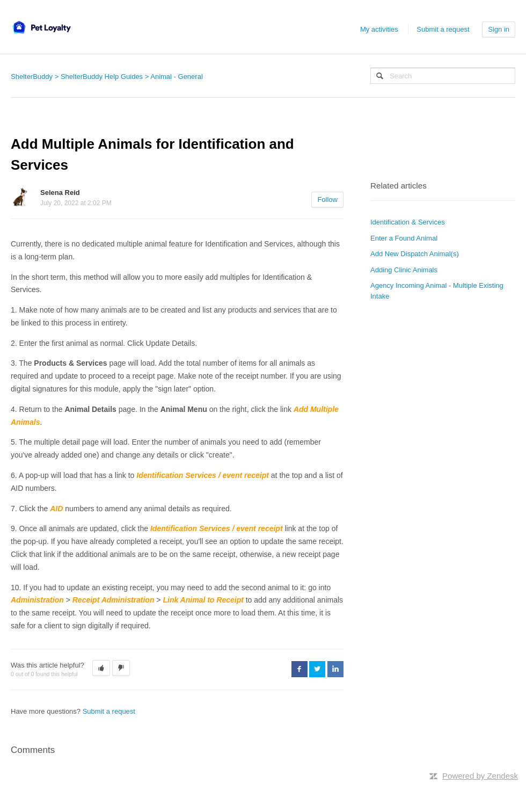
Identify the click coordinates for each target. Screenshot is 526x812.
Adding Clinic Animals (404, 270)
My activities (379, 29)
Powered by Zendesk (480, 776)
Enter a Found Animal (404, 238)
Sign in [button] (499, 29)
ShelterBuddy (32, 77)
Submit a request (443, 29)
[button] (101, 668)
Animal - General (177, 77)
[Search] (443, 76)
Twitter (317, 669)
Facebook (299, 669)
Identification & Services (408, 222)
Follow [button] (327, 200)
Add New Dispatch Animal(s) (415, 254)
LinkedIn (335, 669)
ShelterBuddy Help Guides (102, 77)
